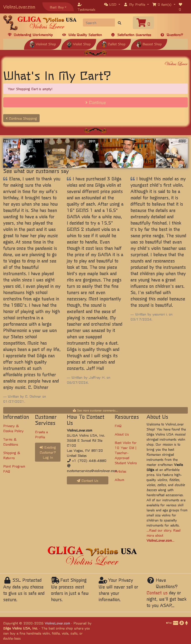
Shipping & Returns (12, 455)
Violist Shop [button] (79, 44)
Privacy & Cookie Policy (13, 428)
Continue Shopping (21, 118)
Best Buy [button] (57, 7)
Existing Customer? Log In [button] (48, 452)
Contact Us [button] (87, 480)
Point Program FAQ (14, 469)
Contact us (157, 593)
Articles (120, 471)
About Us (122, 434)
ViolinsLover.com (19, 7)
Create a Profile (41, 434)
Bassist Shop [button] (149, 44)
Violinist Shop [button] (43, 44)
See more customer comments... (95, 410)
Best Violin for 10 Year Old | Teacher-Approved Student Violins (126, 453)
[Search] (99, 23)
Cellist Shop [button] (114, 44)
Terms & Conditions (11, 442)
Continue (96, 102)
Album (119, 480)
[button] (112, 4)
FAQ (118, 426)
